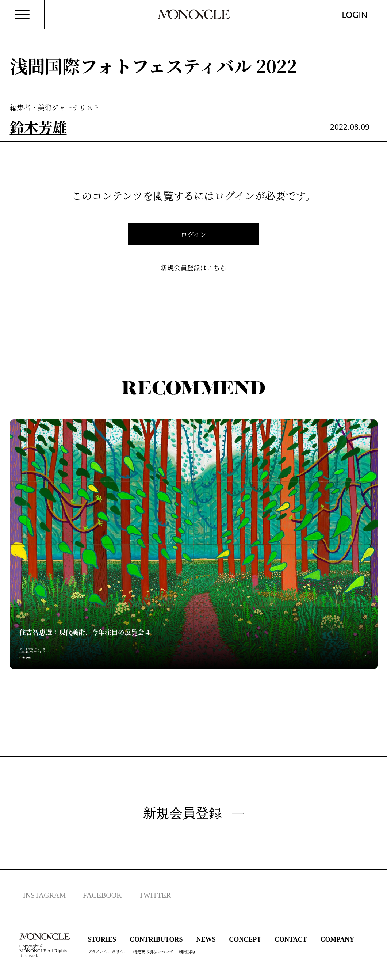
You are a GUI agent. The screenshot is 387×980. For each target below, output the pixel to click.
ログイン (194, 234)
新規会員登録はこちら (193, 267)
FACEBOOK (102, 895)
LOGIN (355, 14)
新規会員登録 (193, 813)
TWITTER (155, 895)
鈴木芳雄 (38, 127)
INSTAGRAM (44, 895)
